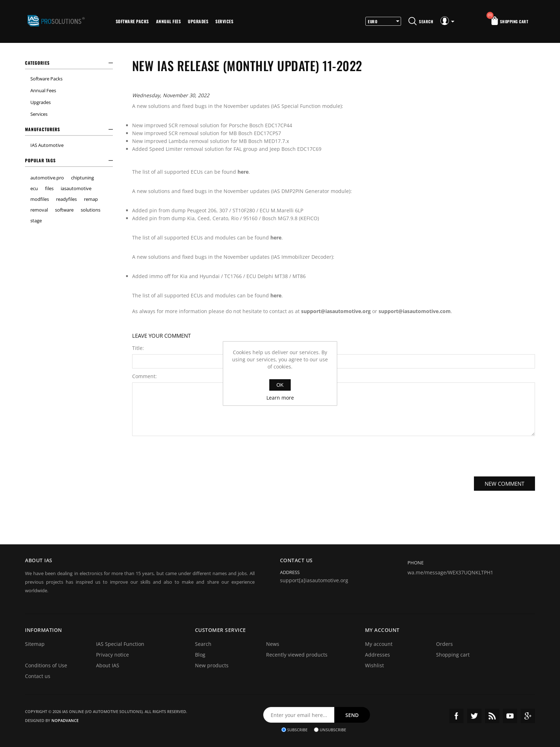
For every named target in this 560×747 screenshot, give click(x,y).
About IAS (108, 665)
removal (39, 210)
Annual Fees (169, 21)
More (246, 21)
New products (212, 665)
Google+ (528, 716)
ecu (34, 188)
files (49, 188)
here (243, 172)
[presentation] (334, 455)
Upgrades (198, 21)
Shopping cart (453, 655)
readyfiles (66, 199)
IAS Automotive (47, 145)
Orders (444, 644)
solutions (91, 210)
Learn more (280, 398)
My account (379, 644)
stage (36, 221)
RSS (492, 716)
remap (91, 199)
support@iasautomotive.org (336, 311)
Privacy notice (112, 655)
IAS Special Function (120, 644)
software (64, 210)
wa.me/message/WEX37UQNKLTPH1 (450, 572)
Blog (200, 655)
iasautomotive (76, 188)
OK (280, 385)
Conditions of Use (46, 665)
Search (203, 644)
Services (224, 21)
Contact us (38, 676)
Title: (138, 348)
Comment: (144, 376)
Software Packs (132, 21)
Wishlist (374, 665)
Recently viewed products (297, 655)
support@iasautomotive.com (415, 311)
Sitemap (35, 644)
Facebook (456, 716)
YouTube (510, 716)
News (273, 644)
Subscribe (297, 730)
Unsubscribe (333, 730)
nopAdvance (65, 720)
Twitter (474, 716)
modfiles (40, 199)
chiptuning (82, 178)
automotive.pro (47, 178)
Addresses (377, 655)
